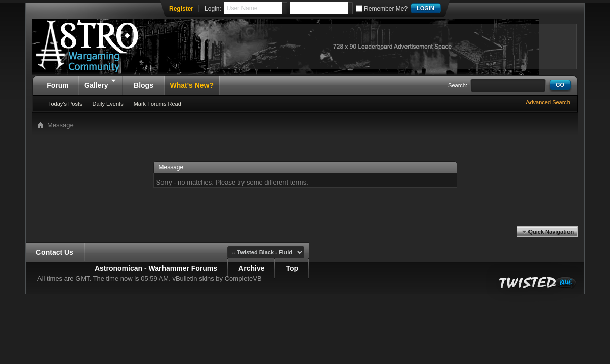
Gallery (100, 82)
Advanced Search (548, 102)
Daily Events (108, 104)
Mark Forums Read (157, 104)
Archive (251, 268)
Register (181, 9)
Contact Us (55, 252)
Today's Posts (65, 104)
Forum (58, 85)
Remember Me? (382, 9)
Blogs (144, 85)
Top (292, 268)
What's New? (192, 85)
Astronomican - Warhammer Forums (156, 268)
